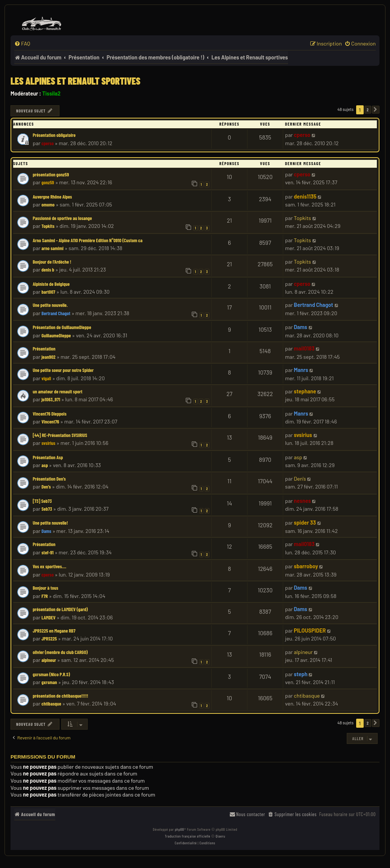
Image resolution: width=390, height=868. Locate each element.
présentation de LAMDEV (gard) (60, 609)
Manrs (301, 370)
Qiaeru (220, 836)
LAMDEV (48, 618)
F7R (45, 596)
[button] (376, 110)
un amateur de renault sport (58, 392)
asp (45, 465)
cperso (47, 143)
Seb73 (47, 509)
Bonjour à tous (46, 588)
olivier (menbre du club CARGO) (60, 652)
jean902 (48, 357)
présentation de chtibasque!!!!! (60, 696)
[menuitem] (22, 43)
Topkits (48, 226)
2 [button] (368, 110)
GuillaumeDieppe (56, 335)
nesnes (302, 501)
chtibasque (51, 704)
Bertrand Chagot (56, 313)
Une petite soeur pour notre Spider (63, 370)
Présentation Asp (48, 457)
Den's (46, 487)
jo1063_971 (51, 399)
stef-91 (47, 552)
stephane (305, 391)
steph (300, 674)
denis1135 (305, 197)
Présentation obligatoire (54, 135)
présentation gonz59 (51, 175)
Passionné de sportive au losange (62, 218)
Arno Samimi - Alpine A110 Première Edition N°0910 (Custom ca (88, 240)
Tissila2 (51, 93)
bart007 (48, 292)
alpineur (49, 660)
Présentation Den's (49, 479)
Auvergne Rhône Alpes (52, 197)
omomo (48, 205)
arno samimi (52, 248)
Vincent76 (50, 422)
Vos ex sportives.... (49, 566)
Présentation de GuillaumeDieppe (62, 327)
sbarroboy (306, 566)
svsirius (48, 443)
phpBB (180, 829)
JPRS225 (49, 639)
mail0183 (304, 348)
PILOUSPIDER (310, 631)
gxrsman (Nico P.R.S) (51, 674)
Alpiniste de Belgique (51, 284)
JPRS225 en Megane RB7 (54, 631)
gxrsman (49, 682)
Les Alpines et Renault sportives (75, 81)
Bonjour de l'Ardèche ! (52, 262)
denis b (48, 270)
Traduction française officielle (187, 836)
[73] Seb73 (42, 501)
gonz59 (48, 182)
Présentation (44, 349)
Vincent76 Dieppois (50, 414)
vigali (46, 378)
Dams (300, 327)
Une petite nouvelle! (50, 523)
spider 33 (305, 523)
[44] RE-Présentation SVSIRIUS (60, 435)
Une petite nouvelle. (50, 305)
